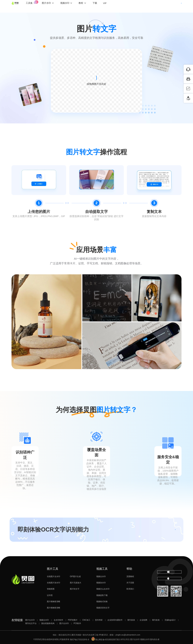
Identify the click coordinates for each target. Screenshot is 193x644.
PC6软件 (77, 623)
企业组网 (143, 620)
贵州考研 (99, 620)
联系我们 (130, 589)
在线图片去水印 (54, 576)
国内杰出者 (155, 640)
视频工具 (102, 569)
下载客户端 (174, 6)
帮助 (129, 569)
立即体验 (160, 530)
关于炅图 (130, 583)
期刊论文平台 (31, 623)
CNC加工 (86, 620)
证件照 (50, 595)
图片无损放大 (76, 583)
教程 (88, 6)
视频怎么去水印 (103, 589)
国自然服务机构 (48, 623)
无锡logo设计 (170, 620)
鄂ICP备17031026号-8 (80, 640)
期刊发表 (131, 620)
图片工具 (53, 569)
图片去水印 (30, 620)
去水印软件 (58, 620)
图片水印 (53, 6)
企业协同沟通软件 (115, 620)
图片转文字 (75, 589)
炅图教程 (130, 576)
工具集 (38, 4)
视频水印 (72, 6)
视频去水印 (101, 576)
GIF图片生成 (75, 576)
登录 (158, 6)
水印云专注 (125, 640)
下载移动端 (169, 584)
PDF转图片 (73, 620)
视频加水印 (101, 583)
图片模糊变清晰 (54, 602)
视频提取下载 (102, 595)
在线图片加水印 (54, 583)
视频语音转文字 (103, 608)
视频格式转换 (102, 602)
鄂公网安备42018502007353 (106, 640)
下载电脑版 (169, 574)
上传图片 (97, 78)
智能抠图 (51, 589)
